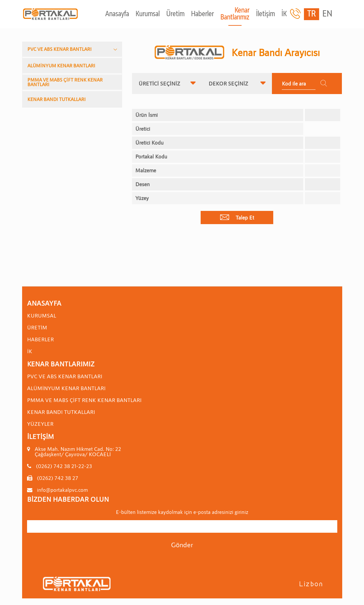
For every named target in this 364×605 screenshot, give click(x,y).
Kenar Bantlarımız (235, 14)
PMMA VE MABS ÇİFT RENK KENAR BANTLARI (65, 82)
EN (327, 14)
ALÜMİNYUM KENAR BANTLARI (61, 66)
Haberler (202, 14)
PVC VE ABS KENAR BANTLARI (60, 49)
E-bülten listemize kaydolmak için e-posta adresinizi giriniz (182, 512)
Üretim (175, 14)
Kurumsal (148, 14)
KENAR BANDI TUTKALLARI (57, 99)
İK (284, 14)
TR (312, 14)
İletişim (265, 14)
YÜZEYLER (40, 424)
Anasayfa (117, 14)
